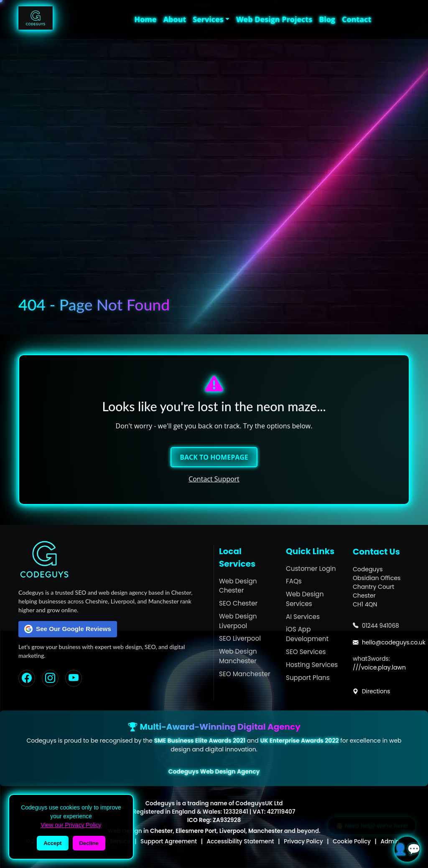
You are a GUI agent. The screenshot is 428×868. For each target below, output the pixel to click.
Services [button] (208, 19)
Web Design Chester (238, 586)
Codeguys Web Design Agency (214, 771)
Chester (161, 831)
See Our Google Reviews (68, 629)
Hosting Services (312, 665)
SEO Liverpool (240, 638)
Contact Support (214, 479)
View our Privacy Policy (71, 825)
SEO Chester (238, 603)
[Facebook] (27, 678)
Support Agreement (169, 841)
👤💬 (407, 849)
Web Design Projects (274, 19)
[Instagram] (50, 678)
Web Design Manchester (238, 656)
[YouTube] (74, 678)
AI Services (303, 617)
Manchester (266, 831)
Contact (357, 19)
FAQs (294, 581)
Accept (52, 843)
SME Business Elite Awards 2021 (200, 741)
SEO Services (306, 652)
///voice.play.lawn (379, 667)
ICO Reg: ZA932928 (214, 820)
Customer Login (311, 569)
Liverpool (232, 831)
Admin (390, 841)
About (175, 19)
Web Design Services (305, 599)
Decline (89, 843)
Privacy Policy (303, 841)
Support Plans (308, 678)
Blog (327, 19)
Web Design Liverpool (238, 621)
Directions (372, 691)
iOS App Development (307, 634)
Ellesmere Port (196, 831)
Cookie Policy (352, 841)
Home (145, 19)
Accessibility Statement (241, 841)
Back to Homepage (214, 457)
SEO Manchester (245, 674)
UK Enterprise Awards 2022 (299, 741)
